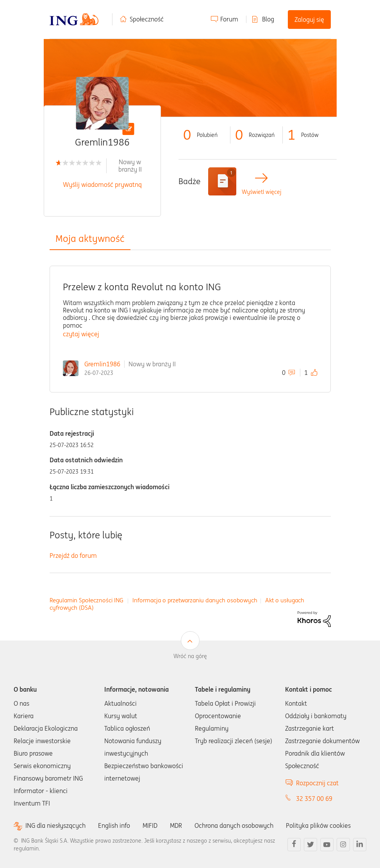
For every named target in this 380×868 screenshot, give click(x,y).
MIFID (150, 825)
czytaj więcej (81, 334)
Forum (229, 19)
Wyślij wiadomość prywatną (102, 185)
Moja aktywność (90, 239)
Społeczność (147, 19)
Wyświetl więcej (261, 192)
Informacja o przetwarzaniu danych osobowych (195, 600)
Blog (268, 19)
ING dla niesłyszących (55, 826)
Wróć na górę (190, 656)
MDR (176, 825)
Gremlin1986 (102, 364)
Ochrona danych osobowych (234, 825)
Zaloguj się (309, 20)
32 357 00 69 (314, 799)
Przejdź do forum (73, 556)
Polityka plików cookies (318, 825)
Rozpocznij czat (317, 783)
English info (114, 825)
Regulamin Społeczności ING (87, 600)
